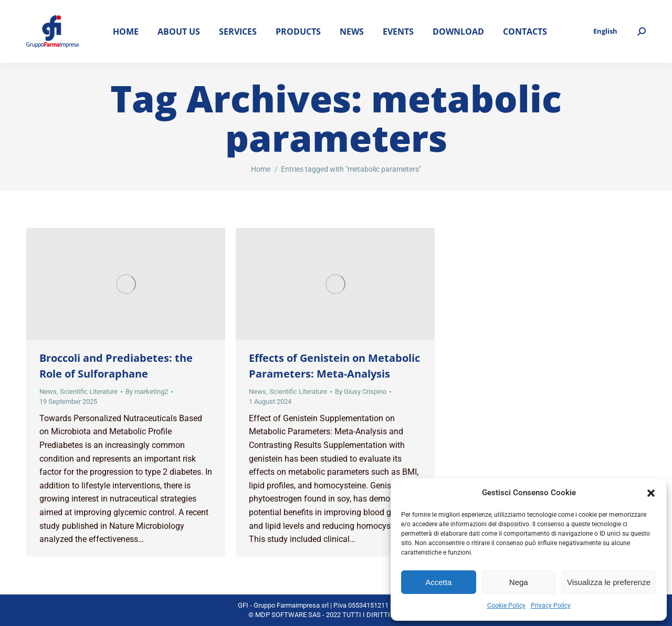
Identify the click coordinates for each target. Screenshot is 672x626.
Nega (519, 582)
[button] (651, 493)
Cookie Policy (506, 606)
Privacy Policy (551, 606)
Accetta (438, 582)
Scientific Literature (89, 392)
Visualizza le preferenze (609, 582)
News (48, 392)
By (147, 392)
